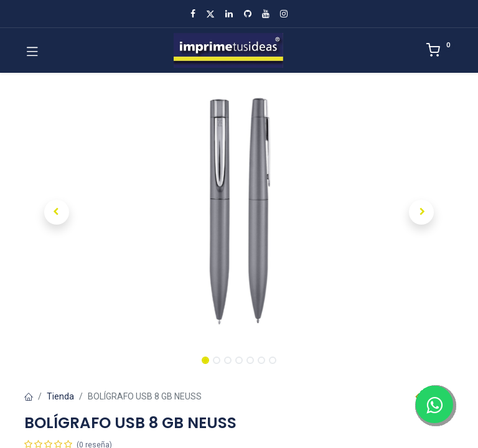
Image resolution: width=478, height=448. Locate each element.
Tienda (60, 396)
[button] (57, 212)
